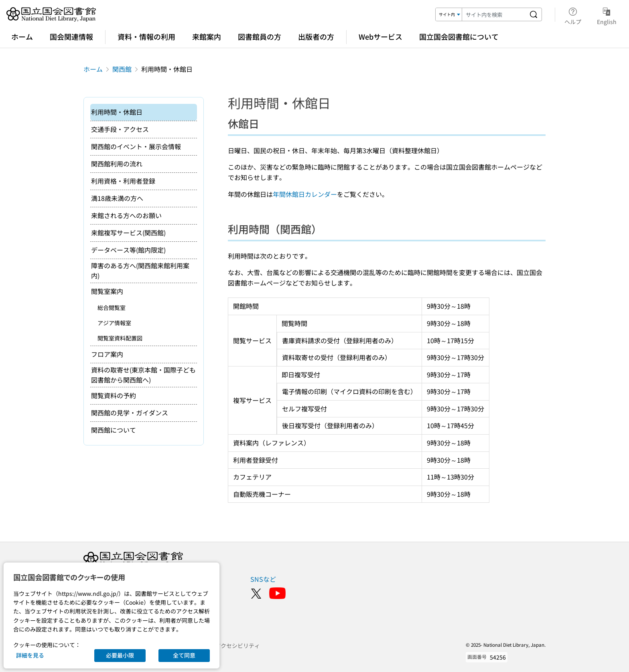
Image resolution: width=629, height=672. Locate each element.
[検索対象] (449, 14)
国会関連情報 (71, 36)
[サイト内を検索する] (534, 14)
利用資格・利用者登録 (123, 181)
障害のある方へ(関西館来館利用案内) (140, 271)
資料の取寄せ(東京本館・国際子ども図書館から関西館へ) (143, 375)
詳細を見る (30, 655)
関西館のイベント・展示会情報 (136, 146)
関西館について (114, 430)
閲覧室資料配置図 (120, 338)
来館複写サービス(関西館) (128, 233)
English (607, 15)
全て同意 (184, 655)
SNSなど (263, 579)
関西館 (122, 69)
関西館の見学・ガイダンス (130, 413)
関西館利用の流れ (117, 164)
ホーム (22, 36)
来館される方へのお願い (126, 215)
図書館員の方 (260, 36)
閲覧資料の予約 (114, 395)
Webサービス (380, 36)
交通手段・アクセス (120, 129)
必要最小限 (120, 655)
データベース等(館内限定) (128, 250)
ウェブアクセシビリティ (229, 646)
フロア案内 (107, 354)
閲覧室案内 (107, 291)
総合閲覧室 (112, 308)
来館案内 (207, 36)
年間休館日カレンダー (305, 194)
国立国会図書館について (459, 36)
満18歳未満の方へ (117, 198)
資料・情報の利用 (146, 36)
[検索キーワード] (494, 14)
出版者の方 (316, 36)
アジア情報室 (114, 323)
